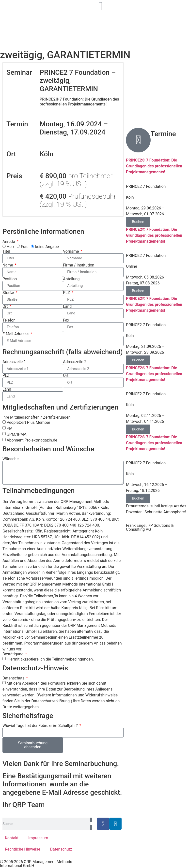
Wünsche (11, 459)
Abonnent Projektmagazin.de (32, 440)
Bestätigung (13, 654)
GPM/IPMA (17, 434)
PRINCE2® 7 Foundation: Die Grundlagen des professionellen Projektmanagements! (154, 166)
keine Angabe (47, 246)
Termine (163, 134)
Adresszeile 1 (14, 362)
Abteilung (71, 279)
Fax (66, 320)
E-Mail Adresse (16, 334)
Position (10, 279)
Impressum (38, 838)
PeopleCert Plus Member (28, 422)
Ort (6, 307)
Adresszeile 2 (75, 362)
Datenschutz (14, 678)
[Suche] (91, 824)
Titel (6, 251)
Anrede (9, 242)
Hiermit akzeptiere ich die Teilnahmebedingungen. (50, 659)
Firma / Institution (79, 265)
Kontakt (12, 838)
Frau (25, 246)
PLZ (67, 293)
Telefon (9, 320)
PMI (10, 428)
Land (67, 307)
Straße (9, 293)
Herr (10, 246)
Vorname (71, 251)
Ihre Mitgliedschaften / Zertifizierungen (36, 417)
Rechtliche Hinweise (23, 849)
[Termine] (138, 140)
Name (8, 265)
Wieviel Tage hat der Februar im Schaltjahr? (41, 726)
